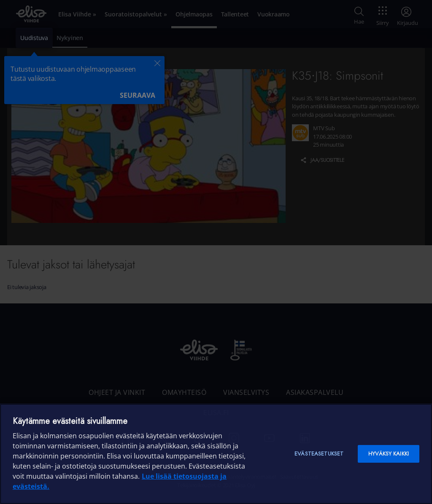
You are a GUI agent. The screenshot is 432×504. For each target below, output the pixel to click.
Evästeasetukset (319, 454)
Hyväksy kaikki (389, 454)
